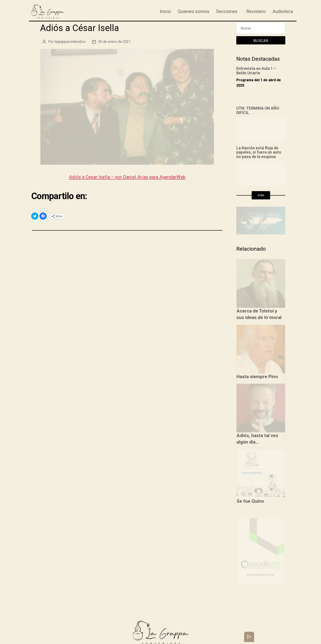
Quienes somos (193, 11)
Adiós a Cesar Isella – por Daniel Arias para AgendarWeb (127, 177)
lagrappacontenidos (70, 42)
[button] (261, 195)
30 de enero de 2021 (114, 42)
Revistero (256, 11)
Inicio (165, 11)
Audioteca (283, 11)
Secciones (227, 11)
